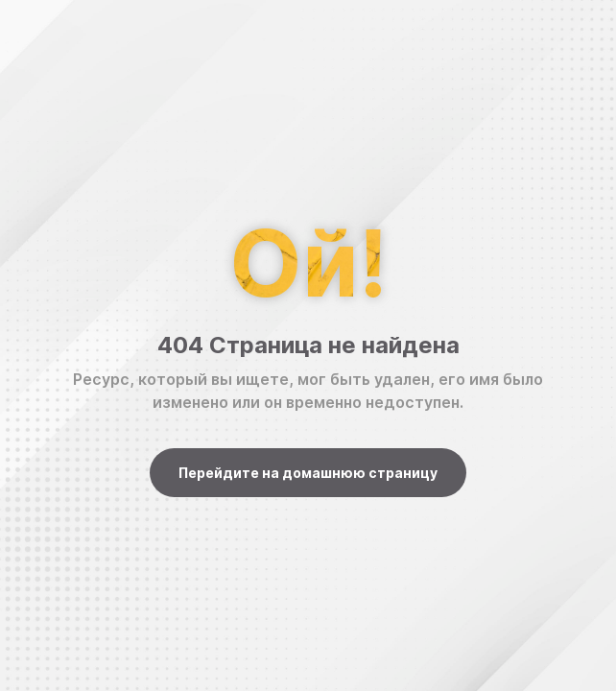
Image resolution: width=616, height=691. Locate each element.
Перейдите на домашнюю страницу (308, 473)
